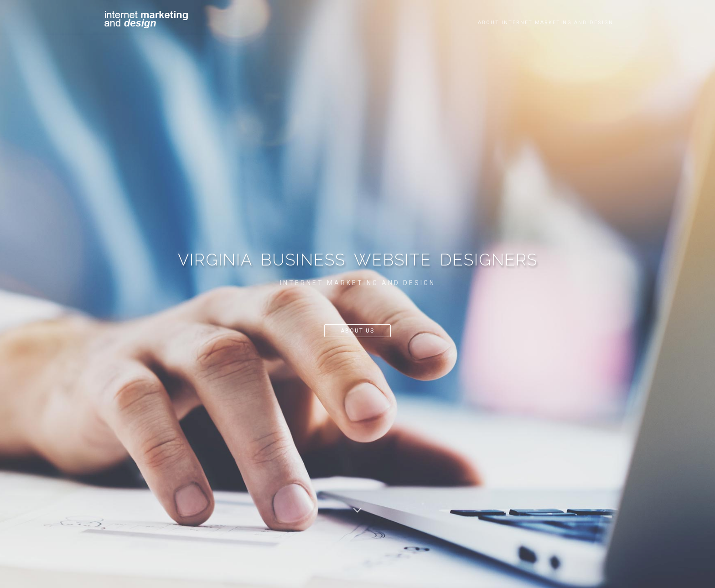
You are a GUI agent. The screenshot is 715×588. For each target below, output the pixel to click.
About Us (357, 331)
